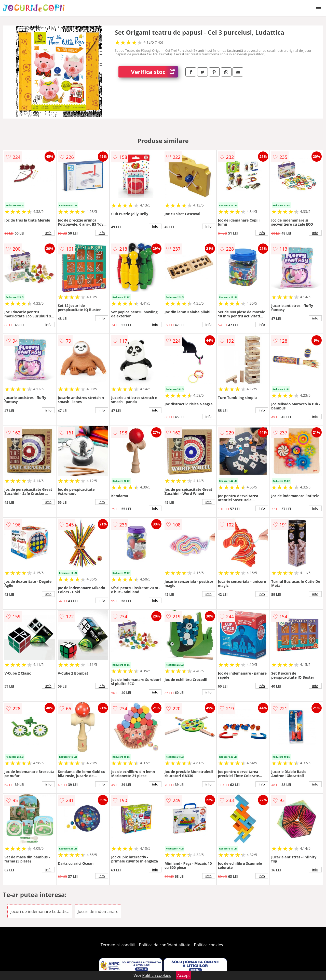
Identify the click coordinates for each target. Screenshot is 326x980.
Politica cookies (209, 945)
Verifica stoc (154, 72)
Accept (184, 975)
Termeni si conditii (118, 945)
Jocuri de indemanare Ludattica (40, 911)
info (48, 233)
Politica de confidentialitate (165, 945)
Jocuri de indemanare (98, 911)
